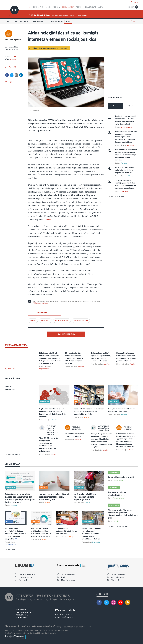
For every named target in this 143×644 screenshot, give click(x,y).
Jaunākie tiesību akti (27, 574)
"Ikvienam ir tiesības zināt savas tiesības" (30, 626)
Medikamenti (45, 321)
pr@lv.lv (71, 617)
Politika (47, 503)
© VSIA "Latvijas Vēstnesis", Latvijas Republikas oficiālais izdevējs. (31, 633)
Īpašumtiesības (119, 498)
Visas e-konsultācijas (119, 526)
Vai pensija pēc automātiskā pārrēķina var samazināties (67, 531)
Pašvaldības (124, 191)
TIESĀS (78, 7)
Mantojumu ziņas (68, 580)
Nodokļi (116, 521)
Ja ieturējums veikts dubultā (121, 477)
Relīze (15, 57)
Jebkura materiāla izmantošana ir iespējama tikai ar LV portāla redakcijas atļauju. (37, 631)
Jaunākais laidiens (68, 574)
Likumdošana (97, 542)
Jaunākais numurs (118, 574)
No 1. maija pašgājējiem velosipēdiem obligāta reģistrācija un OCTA (125, 170)
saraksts (47, 220)
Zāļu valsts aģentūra (13, 40)
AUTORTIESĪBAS (22, 618)
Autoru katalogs (118, 577)
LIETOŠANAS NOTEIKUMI (25, 613)
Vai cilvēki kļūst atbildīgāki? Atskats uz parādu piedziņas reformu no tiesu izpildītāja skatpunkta (15, 534)
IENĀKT (135, 2)
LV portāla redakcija (65, 610)
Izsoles (64, 577)
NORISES (48, 7)
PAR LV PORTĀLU (22, 610)
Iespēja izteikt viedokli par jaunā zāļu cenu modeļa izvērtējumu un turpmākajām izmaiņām (89, 411)
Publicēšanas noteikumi (40, 303)
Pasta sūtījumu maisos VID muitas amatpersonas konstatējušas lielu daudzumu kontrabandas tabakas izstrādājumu (126, 137)
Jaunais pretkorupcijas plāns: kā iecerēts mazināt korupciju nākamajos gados (54, 497)
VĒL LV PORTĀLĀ (13, 464)
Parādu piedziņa (10, 544)
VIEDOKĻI (57, 7)
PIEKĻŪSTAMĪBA (22, 615)
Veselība (13, 59)
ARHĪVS (100, 7)
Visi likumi (23, 580)
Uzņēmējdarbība (126, 127)
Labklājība (71, 537)
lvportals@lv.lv (67, 615)
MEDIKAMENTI (11, 389)
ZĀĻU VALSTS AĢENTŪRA (16, 345)
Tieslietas (124, 163)
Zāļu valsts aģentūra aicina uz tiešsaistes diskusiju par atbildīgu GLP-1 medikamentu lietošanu (74, 358)
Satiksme (130, 176)
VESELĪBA (9, 387)
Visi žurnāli (116, 580)
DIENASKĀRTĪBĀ (68, 7)
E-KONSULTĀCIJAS (89, 7)
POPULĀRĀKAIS (115, 98)
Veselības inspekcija (62, 321)
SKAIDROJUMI (38, 7)
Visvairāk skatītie (25, 577)
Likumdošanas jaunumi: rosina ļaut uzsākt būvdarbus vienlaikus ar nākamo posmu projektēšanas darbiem (92, 534)
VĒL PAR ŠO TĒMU (13, 379)
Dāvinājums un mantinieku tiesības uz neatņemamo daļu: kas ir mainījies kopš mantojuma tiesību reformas (126, 155)
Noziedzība (130, 145)
